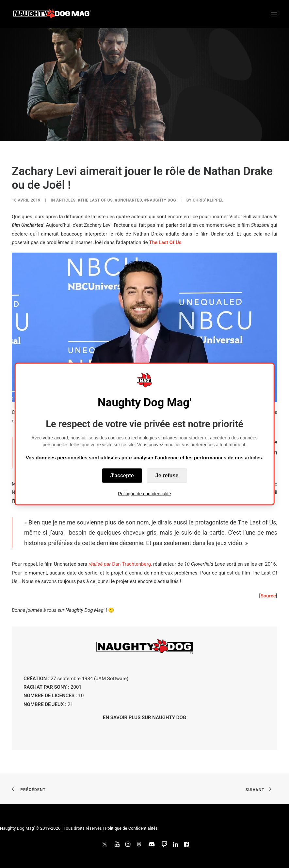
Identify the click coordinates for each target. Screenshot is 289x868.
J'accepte (122, 476)
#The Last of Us (95, 200)
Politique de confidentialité (144, 494)
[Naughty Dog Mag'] (52, 14)
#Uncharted (128, 200)
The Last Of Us (165, 242)
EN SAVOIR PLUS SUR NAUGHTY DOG (144, 717)
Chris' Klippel (208, 200)
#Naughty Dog (160, 200)
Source (268, 596)
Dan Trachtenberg (120, 564)
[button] (274, 14)
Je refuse (167, 476)
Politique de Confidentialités (131, 828)
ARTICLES (66, 200)
